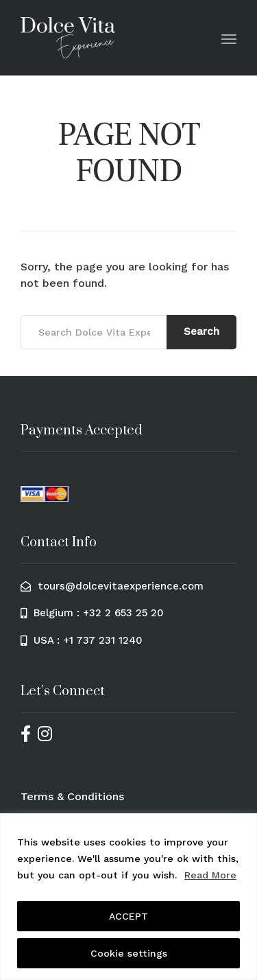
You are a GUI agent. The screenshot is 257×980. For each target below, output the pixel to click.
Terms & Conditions (72, 796)
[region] (128, 897)
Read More (210, 875)
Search (201, 331)
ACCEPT (128, 916)
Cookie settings (129, 953)
